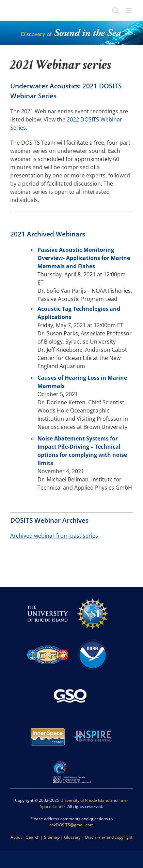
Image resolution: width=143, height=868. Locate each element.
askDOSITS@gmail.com (71, 825)
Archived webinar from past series (54, 536)
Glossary (72, 837)
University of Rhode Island (85, 800)
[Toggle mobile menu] (129, 10)
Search (33, 837)
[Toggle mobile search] (115, 10)
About (16, 837)
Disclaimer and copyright (109, 837)
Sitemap (52, 837)
